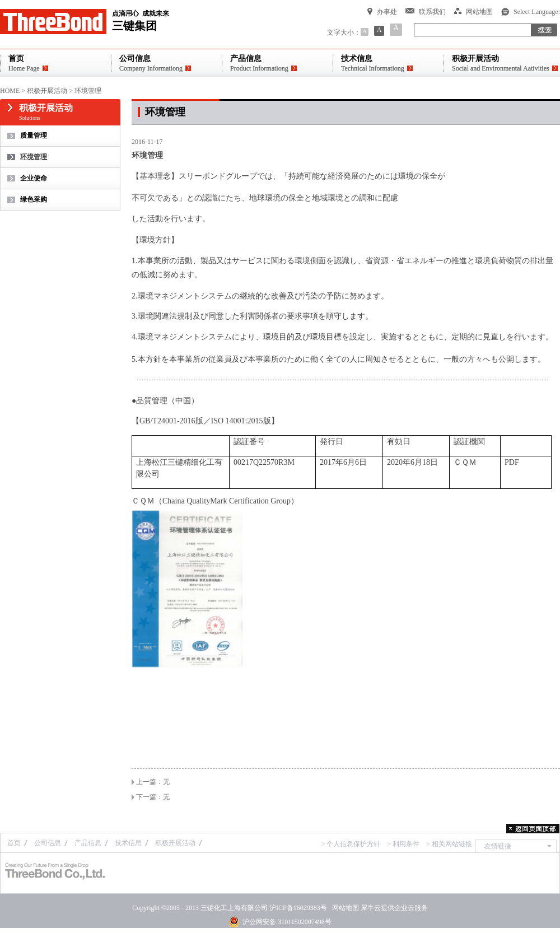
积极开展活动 (47, 91)
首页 (14, 843)
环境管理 (88, 91)
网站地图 (344, 908)
